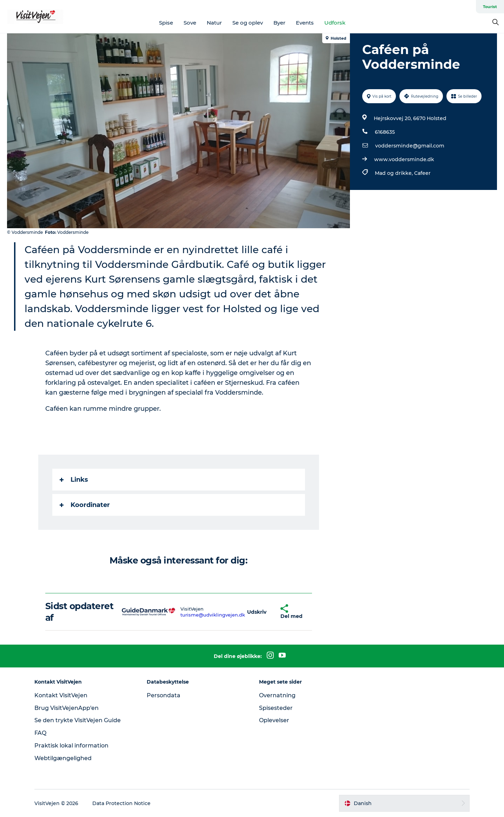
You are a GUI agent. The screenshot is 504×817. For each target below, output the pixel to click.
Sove (190, 23)
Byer (279, 23)
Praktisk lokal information (71, 746)
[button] (257, 612)
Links (74, 480)
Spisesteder (276, 708)
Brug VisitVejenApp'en (67, 708)
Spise (166, 23)
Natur (214, 23)
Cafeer (422, 173)
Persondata (164, 695)
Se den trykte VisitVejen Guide (78, 720)
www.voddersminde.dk (404, 159)
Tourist (490, 7)
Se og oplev (248, 23)
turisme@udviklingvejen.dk (213, 615)
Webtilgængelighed (63, 758)
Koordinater (85, 505)
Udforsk (335, 23)
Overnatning (277, 695)
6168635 (385, 132)
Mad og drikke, (394, 173)
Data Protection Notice (121, 803)
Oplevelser (274, 720)
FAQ (40, 733)
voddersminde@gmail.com (410, 146)
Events (305, 23)
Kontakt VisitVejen (61, 695)
